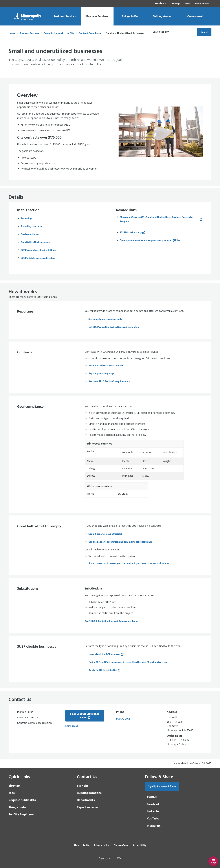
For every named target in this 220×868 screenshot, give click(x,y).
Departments (86, 800)
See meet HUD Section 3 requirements (109, 382)
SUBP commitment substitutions (38, 250)
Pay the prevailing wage (101, 374)
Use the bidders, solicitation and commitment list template (120, 542)
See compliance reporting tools (105, 319)
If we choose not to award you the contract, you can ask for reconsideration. (130, 563)
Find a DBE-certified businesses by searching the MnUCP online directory (128, 662)
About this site (81, 845)
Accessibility (140, 845)
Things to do (17, 807)
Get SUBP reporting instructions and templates (114, 327)
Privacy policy (102, 845)
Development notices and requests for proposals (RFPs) (150, 241)
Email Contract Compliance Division (85, 716)
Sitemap (176, 4)
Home (12, 33)
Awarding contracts (31, 226)
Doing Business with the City (59, 33)
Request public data (22, 800)
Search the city (161, 32)
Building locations (89, 793)
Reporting (26, 219)
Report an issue (87, 807)
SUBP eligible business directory (38, 258)
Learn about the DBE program (105, 654)
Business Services (29, 33)
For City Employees (22, 815)
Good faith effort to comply (36, 242)
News (187, 4)
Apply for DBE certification (103, 670)
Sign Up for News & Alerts (162, 787)
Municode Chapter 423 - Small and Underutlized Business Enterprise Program (156, 219)
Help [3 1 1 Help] (82, 786)
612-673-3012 (123, 719)
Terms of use (121, 845)
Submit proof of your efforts (104, 534)
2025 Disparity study (131, 233)
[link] (160, 4)
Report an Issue (202, 4)
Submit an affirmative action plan (106, 366)
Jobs (12, 793)
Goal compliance (30, 234)
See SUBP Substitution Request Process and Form (111, 621)
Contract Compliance (90, 33)
